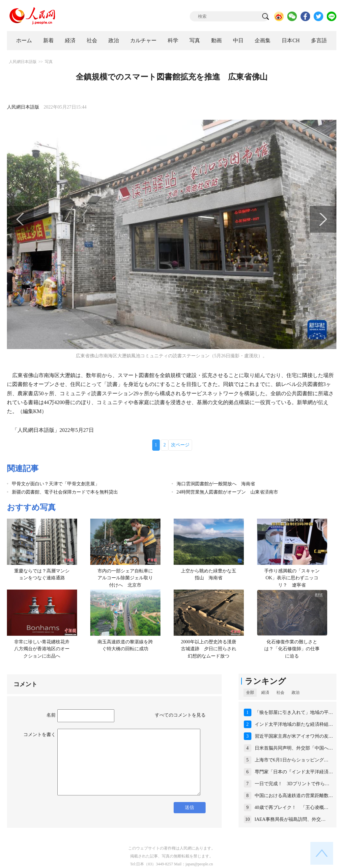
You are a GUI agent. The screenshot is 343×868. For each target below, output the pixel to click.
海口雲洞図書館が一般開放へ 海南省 (216, 484)
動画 (216, 40)
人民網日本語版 (23, 62)
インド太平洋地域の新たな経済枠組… (294, 724)
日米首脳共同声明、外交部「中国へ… (294, 748)
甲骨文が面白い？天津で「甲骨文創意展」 (56, 484)
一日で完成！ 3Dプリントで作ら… (292, 784)
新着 (48, 40)
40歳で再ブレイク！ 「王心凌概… (292, 807)
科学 (173, 40)
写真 (195, 40)
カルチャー (143, 40)
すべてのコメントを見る (180, 715)
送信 (189, 807)
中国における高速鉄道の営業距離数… (294, 796)
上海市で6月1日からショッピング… (292, 760)
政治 (114, 40)
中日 (238, 40)
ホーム (24, 40)
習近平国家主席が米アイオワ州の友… (294, 736)
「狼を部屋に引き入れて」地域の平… (294, 712)
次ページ (180, 445)
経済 (70, 40)
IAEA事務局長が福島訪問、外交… (290, 819)
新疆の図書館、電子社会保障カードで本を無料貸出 (65, 492)
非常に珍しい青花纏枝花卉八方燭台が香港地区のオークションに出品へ (42, 649)
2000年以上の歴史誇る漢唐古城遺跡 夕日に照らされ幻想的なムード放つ (209, 649)
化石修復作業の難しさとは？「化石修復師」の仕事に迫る (292, 649)
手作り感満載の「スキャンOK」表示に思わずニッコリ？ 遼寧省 (292, 578)
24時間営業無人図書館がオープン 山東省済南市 (227, 492)
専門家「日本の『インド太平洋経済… (294, 772)
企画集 (263, 40)
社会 (92, 40)
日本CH (291, 40)
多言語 (319, 40)
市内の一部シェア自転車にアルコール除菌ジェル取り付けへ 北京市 (125, 578)
